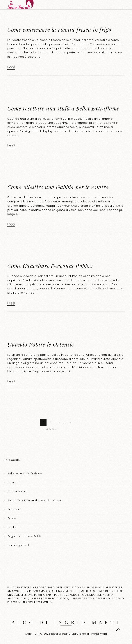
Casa (11, 482)
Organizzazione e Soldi (24, 536)
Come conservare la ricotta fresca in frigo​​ (59, 30)
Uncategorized (18, 545)
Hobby (12, 527)
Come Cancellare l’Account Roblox (50, 266)
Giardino (14, 509)
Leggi (11, 67)
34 (71, 422)
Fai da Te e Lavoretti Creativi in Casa (34, 500)
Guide (12, 518)
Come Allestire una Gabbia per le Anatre (58, 187)
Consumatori (17, 491)
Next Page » (50, 429)
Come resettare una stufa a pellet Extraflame (63, 108)
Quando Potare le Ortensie (41, 344)
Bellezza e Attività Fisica (25, 474)
